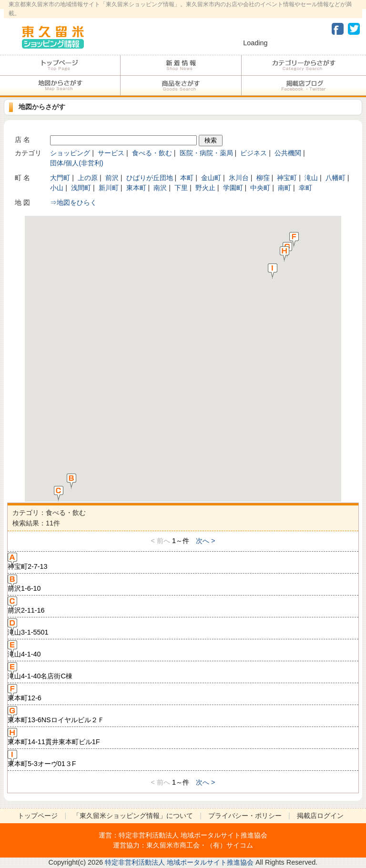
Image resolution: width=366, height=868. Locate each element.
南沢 (160, 188)
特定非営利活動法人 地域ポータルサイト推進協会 (193, 835)
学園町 (233, 188)
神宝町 (287, 178)
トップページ (60, 65)
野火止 (205, 188)
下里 (181, 188)
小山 (57, 188)
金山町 (211, 178)
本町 (187, 178)
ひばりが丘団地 (150, 178)
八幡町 (335, 178)
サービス (111, 153)
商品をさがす (181, 86)
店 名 (22, 140)
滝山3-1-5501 (28, 627)
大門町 (60, 178)
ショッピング (70, 153)
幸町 (305, 188)
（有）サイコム (230, 845)
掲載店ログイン (320, 816)
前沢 (112, 178)
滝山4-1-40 (24, 649)
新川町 (109, 188)
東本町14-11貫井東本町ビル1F (54, 737)
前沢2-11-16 (26, 606)
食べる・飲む (152, 153)
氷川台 (239, 178)
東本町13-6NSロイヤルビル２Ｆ (56, 715)
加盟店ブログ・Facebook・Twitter (304, 86)
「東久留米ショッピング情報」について (133, 816)
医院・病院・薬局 (206, 153)
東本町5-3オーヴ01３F (42, 759)
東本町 (136, 188)
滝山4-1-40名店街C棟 (40, 671)
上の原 (88, 178)
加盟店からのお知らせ (181, 65)
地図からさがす (60, 86)
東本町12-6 (25, 693)
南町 (285, 188)
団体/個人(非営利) (77, 163)
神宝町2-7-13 (28, 562)
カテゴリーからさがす (304, 65)
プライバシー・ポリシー (245, 816)
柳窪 (263, 178)
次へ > (205, 541)
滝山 (311, 178)
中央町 (260, 188)
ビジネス (254, 153)
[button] (71, 481)
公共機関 (288, 153)
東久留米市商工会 (173, 845)
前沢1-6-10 (24, 584)
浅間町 (81, 188)
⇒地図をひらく (73, 202)
